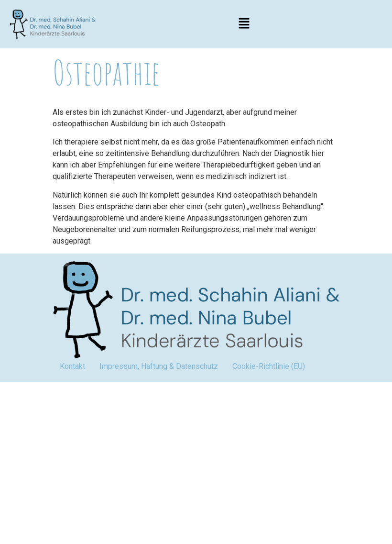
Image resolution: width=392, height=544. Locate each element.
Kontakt (72, 366)
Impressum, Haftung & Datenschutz (159, 366)
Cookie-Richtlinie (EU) (269, 366)
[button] (244, 24)
